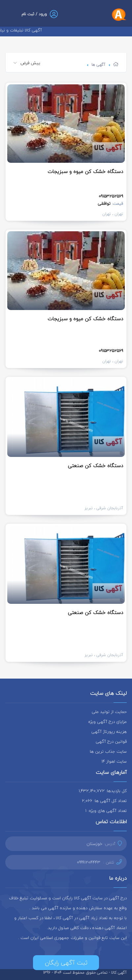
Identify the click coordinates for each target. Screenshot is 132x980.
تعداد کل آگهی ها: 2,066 (104, 801)
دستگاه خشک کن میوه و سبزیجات (85, 171)
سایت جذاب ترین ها (108, 751)
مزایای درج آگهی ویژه (107, 722)
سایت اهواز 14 (114, 761)
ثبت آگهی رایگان (66, 963)
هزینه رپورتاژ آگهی (109, 732)
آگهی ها (98, 65)
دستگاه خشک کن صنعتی (96, 466)
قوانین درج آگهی (111, 741)
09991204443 (89, 862)
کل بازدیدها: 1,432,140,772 (103, 791)
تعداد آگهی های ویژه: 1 (106, 811)
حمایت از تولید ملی (109, 712)
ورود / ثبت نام (34, 14)
